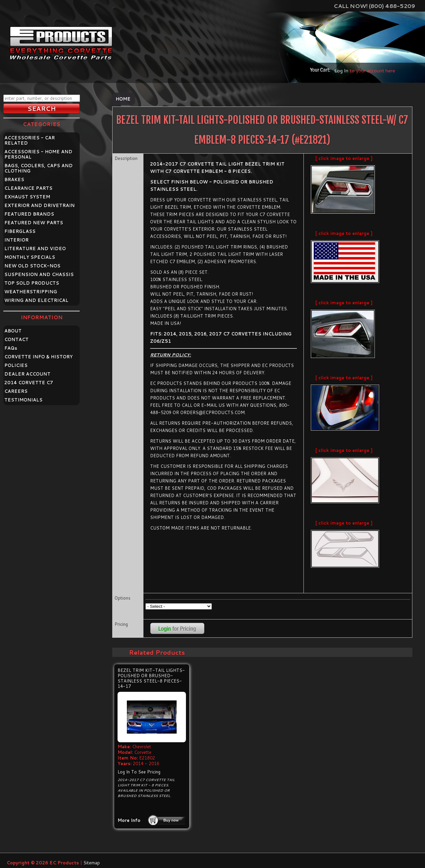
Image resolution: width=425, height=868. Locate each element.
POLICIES (16, 365)
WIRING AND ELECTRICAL (36, 300)
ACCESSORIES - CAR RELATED (30, 140)
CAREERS (16, 391)
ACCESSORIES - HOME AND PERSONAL (38, 154)
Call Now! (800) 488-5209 (374, 6)
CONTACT (16, 339)
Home (123, 99)
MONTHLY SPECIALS (30, 257)
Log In (341, 71)
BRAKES (14, 180)
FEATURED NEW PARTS (34, 223)
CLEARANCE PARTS (28, 188)
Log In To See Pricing (139, 772)
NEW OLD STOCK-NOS (32, 266)
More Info (129, 820)
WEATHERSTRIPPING (31, 292)
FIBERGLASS (20, 231)
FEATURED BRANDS (29, 214)
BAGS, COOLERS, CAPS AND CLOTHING (39, 168)
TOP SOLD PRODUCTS (32, 283)
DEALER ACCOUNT (27, 374)
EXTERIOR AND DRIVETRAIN (40, 205)
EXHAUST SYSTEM (27, 197)
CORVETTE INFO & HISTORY (39, 357)
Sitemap (92, 863)
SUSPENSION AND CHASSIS (39, 274)
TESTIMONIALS (23, 400)
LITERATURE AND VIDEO (35, 249)
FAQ (11, 348)
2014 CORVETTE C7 (29, 383)
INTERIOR (16, 240)
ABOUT (13, 331)
